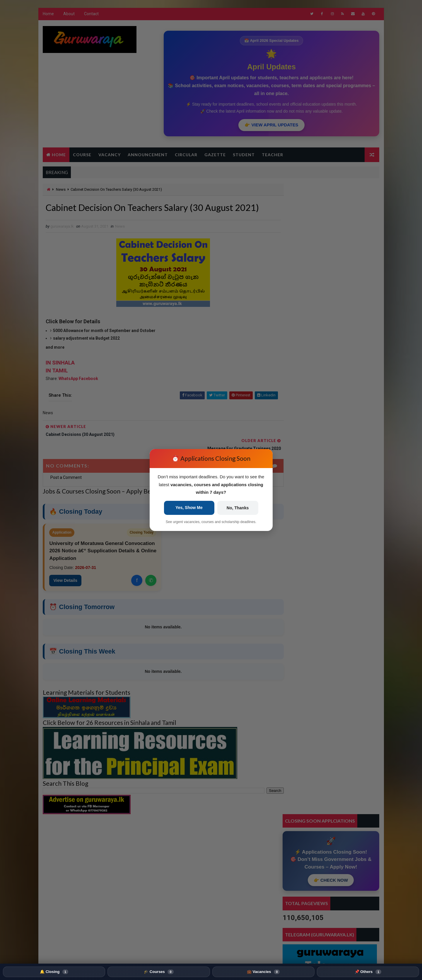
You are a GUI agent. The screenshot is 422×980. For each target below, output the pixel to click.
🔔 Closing (54, 972)
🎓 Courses (159, 972)
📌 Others (368, 972)
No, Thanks (238, 508)
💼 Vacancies (263, 972)
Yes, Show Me (189, 508)
